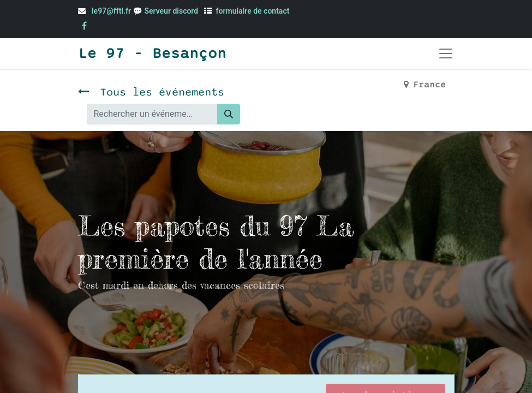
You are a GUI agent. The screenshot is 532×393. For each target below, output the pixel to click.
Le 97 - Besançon (152, 53)
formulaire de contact (253, 11)
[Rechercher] (229, 114)
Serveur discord (172, 11)
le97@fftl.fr (111, 11)
